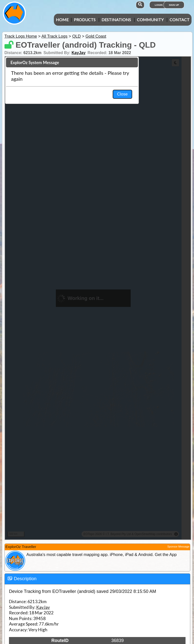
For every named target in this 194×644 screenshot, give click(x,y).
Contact (180, 20)
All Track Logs (54, 36)
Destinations (116, 20)
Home (62, 20)
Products (85, 20)
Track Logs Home (21, 36)
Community (150, 20)
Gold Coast (96, 36)
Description (25, 579)
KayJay (79, 53)
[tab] (97, 579)
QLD (77, 36)
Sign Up (174, 5)
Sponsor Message (178, 547)
